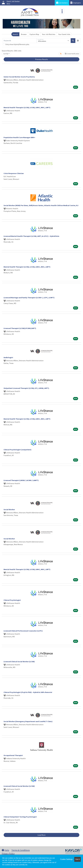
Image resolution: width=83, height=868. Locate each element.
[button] (78, 41)
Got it (78, 859)
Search (15, 34)
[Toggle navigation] (62, 11)
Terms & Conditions (21, 850)
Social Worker (9, 509)
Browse (24, 34)
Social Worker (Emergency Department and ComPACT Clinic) (28, 721)
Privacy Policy (8, 853)
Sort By (6, 54)
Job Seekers (62, 3)
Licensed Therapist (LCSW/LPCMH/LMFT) (20, 328)
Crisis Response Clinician (14, 173)
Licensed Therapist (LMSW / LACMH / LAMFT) (21, 480)
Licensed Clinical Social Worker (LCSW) (19, 662)
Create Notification (72, 54)
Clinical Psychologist (12, 600)
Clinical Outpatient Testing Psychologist (20, 817)
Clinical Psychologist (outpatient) (17, 450)
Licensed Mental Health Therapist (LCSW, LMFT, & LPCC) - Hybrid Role (31, 236)
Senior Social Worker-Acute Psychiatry (19, 77)
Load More (41, 835)
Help (5, 850)
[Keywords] (20, 41)
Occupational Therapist (13, 755)
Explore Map (34, 34)
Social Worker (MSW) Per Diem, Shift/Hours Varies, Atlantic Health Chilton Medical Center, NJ (41, 205)
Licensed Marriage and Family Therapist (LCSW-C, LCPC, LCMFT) (29, 298)
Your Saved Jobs (64, 34)
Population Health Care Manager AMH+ (19, 137)
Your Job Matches (49, 34)
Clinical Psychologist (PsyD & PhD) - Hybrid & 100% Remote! (28, 692)
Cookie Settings (66, 859)
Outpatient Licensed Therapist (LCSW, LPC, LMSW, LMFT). (26, 388)
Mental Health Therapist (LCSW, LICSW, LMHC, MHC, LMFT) (27, 107)
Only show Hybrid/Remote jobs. (17, 44)
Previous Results (42, 59)
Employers (76, 3)
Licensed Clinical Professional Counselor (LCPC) (23, 631)
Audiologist (8, 357)
